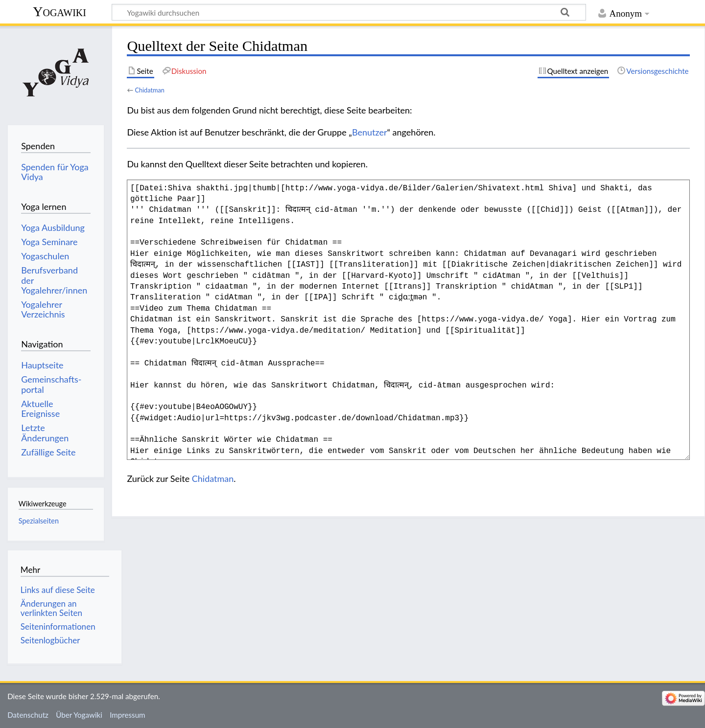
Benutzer (370, 132)
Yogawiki (59, 11)
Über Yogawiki (79, 715)
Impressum (128, 715)
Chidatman (150, 90)
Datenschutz (28, 715)
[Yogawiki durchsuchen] (349, 12)
